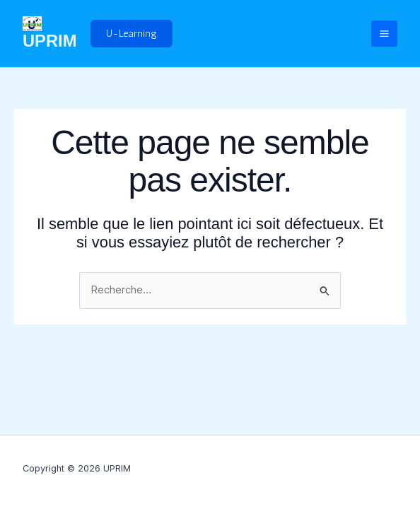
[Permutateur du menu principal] (384, 34)
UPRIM (49, 41)
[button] (132, 34)
